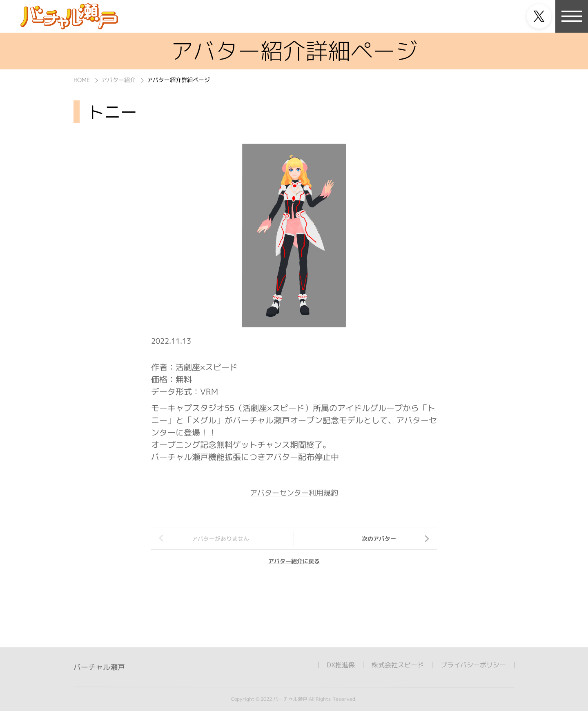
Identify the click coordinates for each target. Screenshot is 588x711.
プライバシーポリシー (473, 665)
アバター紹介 (118, 80)
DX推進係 (341, 665)
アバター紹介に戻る (294, 561)
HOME (82, 80)
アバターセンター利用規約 (294, 493)
